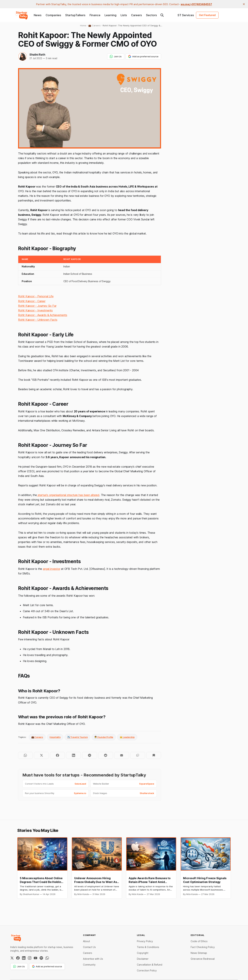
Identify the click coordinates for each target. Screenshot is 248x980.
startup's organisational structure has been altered (68, 495)
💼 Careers (37, 737)
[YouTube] (35, 958)
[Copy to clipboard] (138, 755)
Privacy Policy (145, 941)
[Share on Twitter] (41, 755)
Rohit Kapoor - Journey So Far (37, 306)
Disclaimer (143, 959)
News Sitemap (199, 953)
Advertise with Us (93, 959)
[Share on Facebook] (57, 755)
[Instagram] (30, 958)
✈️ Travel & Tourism (77, 737)
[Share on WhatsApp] (25, 755)
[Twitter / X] (12, 958)
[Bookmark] (154, 755)
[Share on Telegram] (89, 755)
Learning (110, 15)
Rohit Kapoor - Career (32, 301)
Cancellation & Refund (150, 965)
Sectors (151, 15)
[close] (244, 4)
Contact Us (89, 947)
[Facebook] (18, 958)
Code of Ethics (199, 941)
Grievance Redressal (203, 959)
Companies (53, 15)
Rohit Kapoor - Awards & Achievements (43, 315)
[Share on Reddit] (106, 755)
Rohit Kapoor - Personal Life (36, 296)
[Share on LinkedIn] (73, 755)
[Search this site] (162, 15)
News (38, 15)
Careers (136, 15)
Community (89, 965)
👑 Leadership (127, 737)
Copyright (143, 953)
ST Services (186, 15)
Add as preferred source (143, 56)
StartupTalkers (75, 15)
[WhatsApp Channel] (47, 958)
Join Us (116, 56)
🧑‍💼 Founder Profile (104, 737)
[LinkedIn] (24, 958)
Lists (124, 15)
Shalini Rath (37, 55)
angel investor (51, 569)
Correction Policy (147, 970)
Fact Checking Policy (203, 947)
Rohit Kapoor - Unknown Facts (38, 320)
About (86, 941)
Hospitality (55, 737)
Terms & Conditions (148, 947)
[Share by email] (122, 755)
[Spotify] (41, 958)
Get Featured (207, 15)
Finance (95, 15)
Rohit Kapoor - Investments (35, 310)
